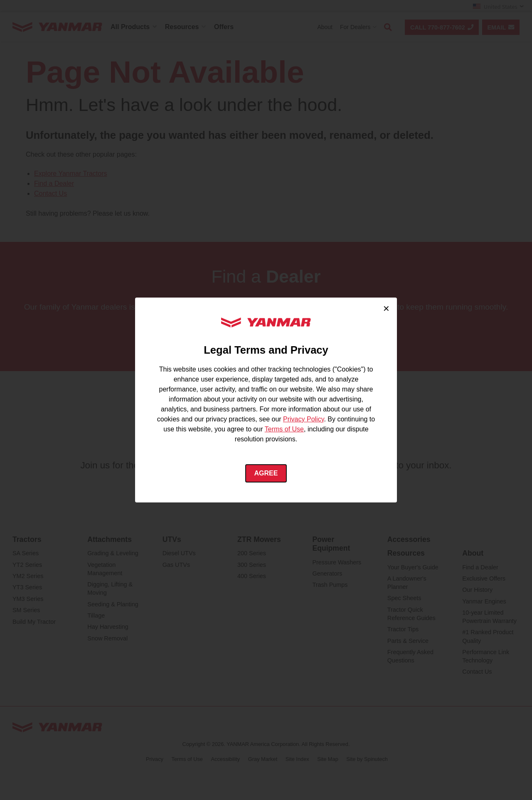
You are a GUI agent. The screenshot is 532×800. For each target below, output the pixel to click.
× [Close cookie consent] (386, 308)
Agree (266, 473)
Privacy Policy (303, 419)
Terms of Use (284, 429)
